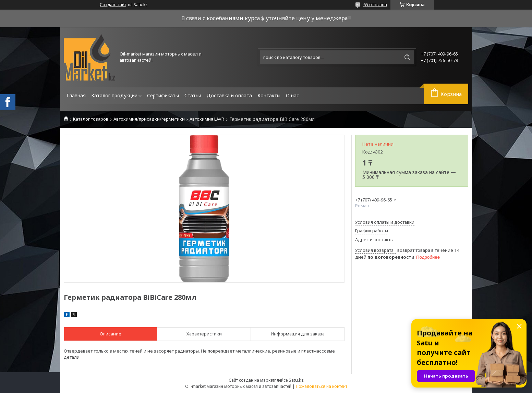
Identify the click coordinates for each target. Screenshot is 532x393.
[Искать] (407, 57)
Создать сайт (113, 5)
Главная (76, 95)
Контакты (269, 95)
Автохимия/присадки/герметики (149, 119)
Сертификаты (163, 95)
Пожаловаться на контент (322, 386)
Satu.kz (296, 380)
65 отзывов (375, 4)
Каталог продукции (114, 95)
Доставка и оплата (229, 95)
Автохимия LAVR (207, 119)
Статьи (193, 95)
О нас (292, 95)
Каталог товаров (91, 119)
